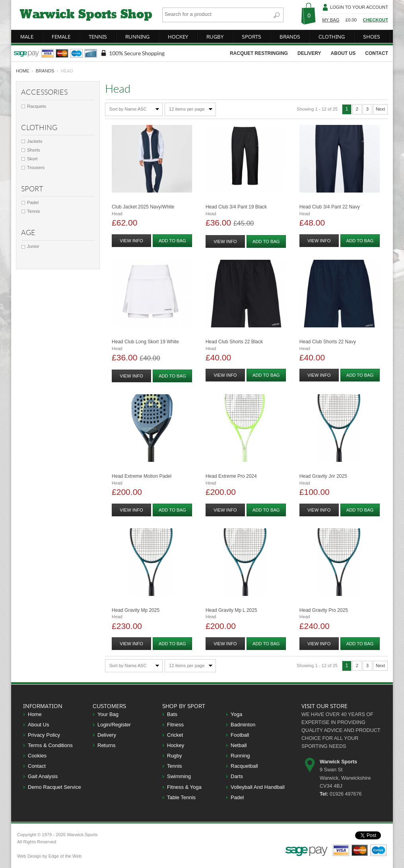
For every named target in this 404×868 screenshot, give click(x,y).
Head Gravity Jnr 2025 (323, 476)
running (137, 37)
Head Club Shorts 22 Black (234, 342)
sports (252, 37)
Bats (172, 714)
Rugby (175, 756)
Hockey (176, 745)
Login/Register (114, 725)
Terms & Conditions (50, 745)
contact (377, 53)
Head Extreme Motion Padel (142, 476)
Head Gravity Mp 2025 (136, 610)
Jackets (35, 141)
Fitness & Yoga (184, 787)
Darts (237, 776)
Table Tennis (181, 797)
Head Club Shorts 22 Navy (328, 342)
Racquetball (244, 766)
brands (290, 37)
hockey (178, 37)
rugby (215, 37)
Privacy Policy (44, 735)
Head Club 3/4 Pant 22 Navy (330, 207)
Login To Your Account (359, 7)
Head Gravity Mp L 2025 (231, 610)
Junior (33, 246)
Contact (37, 766)
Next (380, 109)
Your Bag (108, 714)
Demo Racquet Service (54, 787)
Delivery (107, 735)
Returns (107, 745)
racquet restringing (259, 53)
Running (240, 756)
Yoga (236, 714)
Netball (239, 745)
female (61, 37)
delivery (309, 53)
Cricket (175, 735)
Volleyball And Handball (258, 787)
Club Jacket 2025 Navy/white (143, 207)
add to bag (172, 241)
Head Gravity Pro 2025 (324, 610)
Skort (32, 159)
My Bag (331, 20)
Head (117, 214)
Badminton (243, 725)
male (27, 37)
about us (343, 53)
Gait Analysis (43, 776)
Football (240, 735)
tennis (98, 37)
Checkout (376, 20)
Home (35, 714)
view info (131, 241)
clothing (332, 37)
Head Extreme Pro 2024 (231, 476)
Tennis (34, 211)
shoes (372, 37)
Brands (45, 71)
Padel (33, 202)
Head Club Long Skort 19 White (145, 342)
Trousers (36, 167)
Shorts (34, 150)
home (23, 71)
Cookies (37, 756)
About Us (38, 725)
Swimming (179, 776)
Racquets (37, 106)
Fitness (175, 725)
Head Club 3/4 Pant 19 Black (236, 207)
